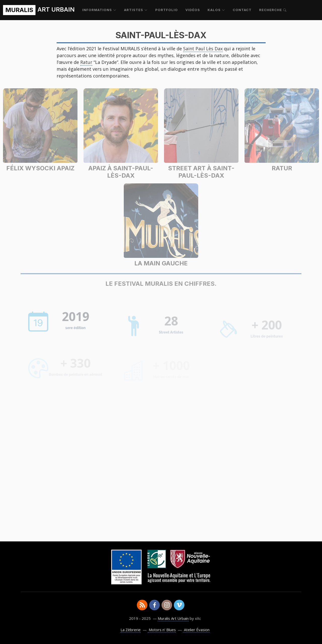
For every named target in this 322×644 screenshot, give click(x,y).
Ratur (86, 62)
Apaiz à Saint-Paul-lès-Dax (121, 172)
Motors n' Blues (162, 630)
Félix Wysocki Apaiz (40, 168)
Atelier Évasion (196, 630)
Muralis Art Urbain (173, 618)
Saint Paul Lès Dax (203, 49)
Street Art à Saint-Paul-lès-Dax (201, 172)
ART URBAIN (39, 10)
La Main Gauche (161, 263)
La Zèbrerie (131, 630)
